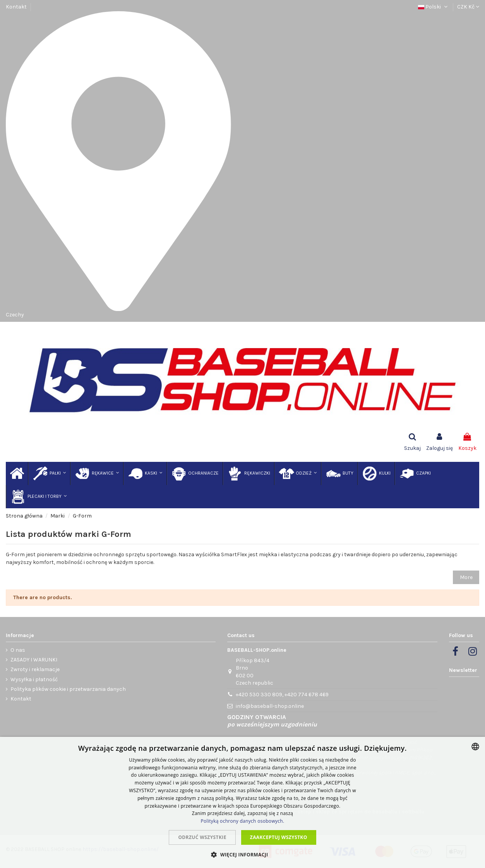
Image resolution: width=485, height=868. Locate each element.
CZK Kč (468, 7)
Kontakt (16, 7)
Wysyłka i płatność (34, 679)
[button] (242, 855)
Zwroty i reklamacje (35, 669)
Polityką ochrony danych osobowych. (243, 821)
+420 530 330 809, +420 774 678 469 (282, 695)
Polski (434, 7)
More (466, 577)
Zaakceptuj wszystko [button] (279, 837)
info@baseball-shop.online (270, 706)
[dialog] (242, 802)
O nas (18, 650)
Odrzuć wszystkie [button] (202, 837)
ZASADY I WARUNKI (34, 660)
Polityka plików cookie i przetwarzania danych (68, 689)
